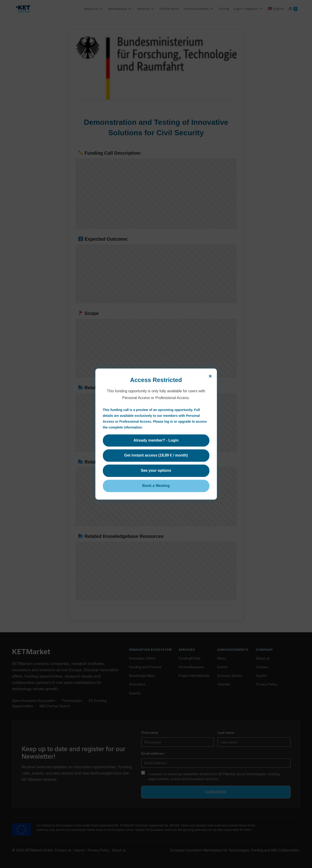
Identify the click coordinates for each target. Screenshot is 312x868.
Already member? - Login (156, 440)
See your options (156, 471)
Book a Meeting (156, 486)
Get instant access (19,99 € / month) (156, 455)
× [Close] (210, 376)
